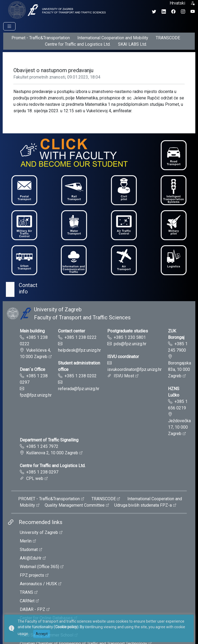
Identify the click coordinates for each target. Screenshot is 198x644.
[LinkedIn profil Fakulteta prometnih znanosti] (164, 12)
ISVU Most (124, 376)
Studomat (29, 550)
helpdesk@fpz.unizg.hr (79, 350)
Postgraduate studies (128, 331)
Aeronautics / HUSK (38, 584)
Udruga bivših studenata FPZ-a (143, 505)
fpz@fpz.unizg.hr (36, 395)
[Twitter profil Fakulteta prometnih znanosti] (154, 12)
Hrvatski (177, 3)
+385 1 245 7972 (42, 446)
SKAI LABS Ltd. (132, 44)
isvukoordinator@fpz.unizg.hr (134, 369)
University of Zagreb (39, 532)
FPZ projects (32, 575)
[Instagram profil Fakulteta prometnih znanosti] (183, 12)
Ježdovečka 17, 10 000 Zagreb (179, 427)
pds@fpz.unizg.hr (130, 344)
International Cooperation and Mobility (113, 38)
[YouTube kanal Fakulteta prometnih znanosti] (193, 12)
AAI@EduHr (31, 558)
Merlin (26, 541)
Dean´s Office (33, 369)
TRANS (26, 592)
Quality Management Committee (75, 505)
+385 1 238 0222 (81, 337)
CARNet (27, 601)
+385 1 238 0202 (81, 376)
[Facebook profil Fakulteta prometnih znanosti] (173, 12)
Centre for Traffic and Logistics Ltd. (78, 44)
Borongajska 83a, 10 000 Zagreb (180, 369)
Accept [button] (42, 634)
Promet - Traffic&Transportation (41, 38)
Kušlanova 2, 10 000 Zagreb (52, 453)
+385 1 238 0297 (42, 472)
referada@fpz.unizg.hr (79, 389)
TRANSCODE (168, 38)
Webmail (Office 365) (39, 567)
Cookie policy (66, 627)
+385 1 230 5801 (130, 337)
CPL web (35, 478)
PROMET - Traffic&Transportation (49, 499)
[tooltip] (56, 10)
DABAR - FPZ (33, 609)
